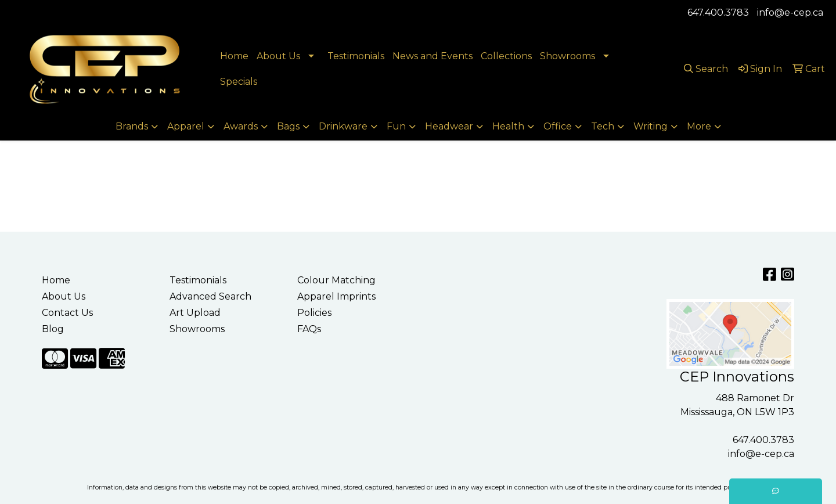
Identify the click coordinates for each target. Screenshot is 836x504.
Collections (506, 56)
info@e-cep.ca (790, 12)
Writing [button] (651, 126)
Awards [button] (241, 126)
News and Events (433, 56)
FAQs (309, 329)
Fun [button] (396, 126)
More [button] (699, 126)
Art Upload (195, 313)
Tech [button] (603, 126)
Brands (132, 126)
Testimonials (356, 56)
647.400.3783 (718, 12)
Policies (314, 313)
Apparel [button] (186, 126)
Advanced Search (210, 296)
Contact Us (67, 313)
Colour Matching (336, 280)
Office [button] (558, 126)
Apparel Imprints (336, 296)
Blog (53, 329)
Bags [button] (288, 126)
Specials (239, 82)
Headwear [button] (449, 126)
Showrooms (567, 56)
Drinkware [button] (343, 126)
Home (234, 56)
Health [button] (508, 126)
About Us (278, 56)
